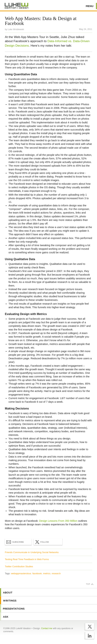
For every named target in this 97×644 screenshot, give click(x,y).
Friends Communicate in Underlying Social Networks (32, 552)
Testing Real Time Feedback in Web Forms (27, 559)
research (56, 573)
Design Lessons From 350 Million (58, 521)
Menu (90, 6)
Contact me (47, 628)
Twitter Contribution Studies (19, 566)
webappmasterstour (21, 573)
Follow (42, 542)
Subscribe (15, 542)
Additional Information (17, 6)
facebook (37, 573)
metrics (47, 573)
